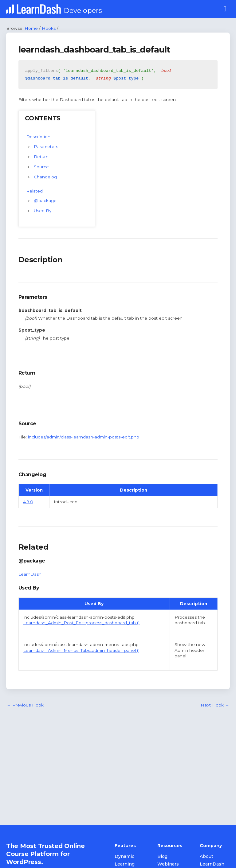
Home (31, 28)
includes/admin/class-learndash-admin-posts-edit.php (84, 437)
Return (41, 157)
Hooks (49, 28)
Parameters (46, 146)
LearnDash (30, 574)
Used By (43, 211)
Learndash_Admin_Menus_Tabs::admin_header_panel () (81, 650)
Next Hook (215, 705)
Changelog (45, 177)
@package (45, 200)
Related (34, 191)
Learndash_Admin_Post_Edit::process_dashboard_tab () (81, 623)
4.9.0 (28, 502)
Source (41, 167)
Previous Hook (25, 705)
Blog (162, 856)
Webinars (168, 864)
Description (38, 137)
